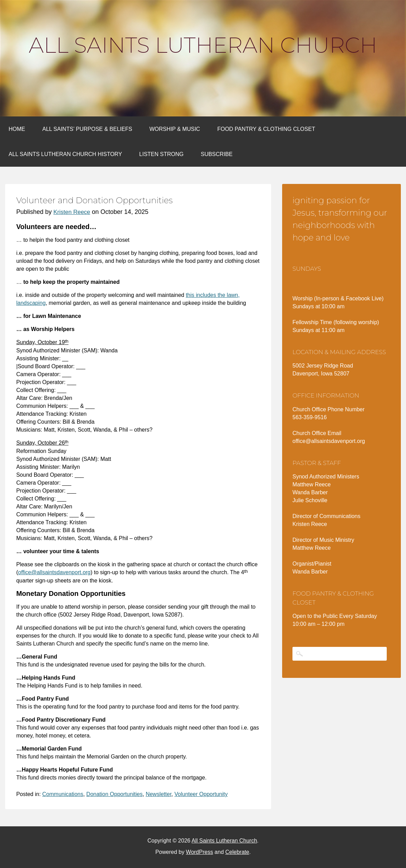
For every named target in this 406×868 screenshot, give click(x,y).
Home (17, 129)
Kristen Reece (72, 212)
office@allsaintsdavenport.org (55, 572)
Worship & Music (175, 129)
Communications (63, 794)
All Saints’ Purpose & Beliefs (87, 129)
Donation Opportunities (115, 794)
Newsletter (158, 794)
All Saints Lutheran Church (203, 45)
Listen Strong (162, 154)
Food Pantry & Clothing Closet (266, 129)
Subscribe (216, 154)
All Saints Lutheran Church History (65, 154)
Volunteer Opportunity (201, 794)
